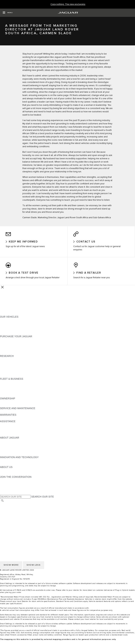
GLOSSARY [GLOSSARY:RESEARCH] (7, 372)
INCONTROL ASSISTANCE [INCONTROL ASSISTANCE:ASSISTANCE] (15, 435)
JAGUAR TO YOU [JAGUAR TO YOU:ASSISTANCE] (10, 438)
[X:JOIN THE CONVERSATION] (2, 497)
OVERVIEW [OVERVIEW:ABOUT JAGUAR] (7, 444)
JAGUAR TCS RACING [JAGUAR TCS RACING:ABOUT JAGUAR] (13, 451)
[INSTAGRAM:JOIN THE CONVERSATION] (9, 484)
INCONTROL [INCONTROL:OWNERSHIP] (7, 408)
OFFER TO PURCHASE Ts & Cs (18, 517)
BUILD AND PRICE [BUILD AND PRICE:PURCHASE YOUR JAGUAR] (11, 353)
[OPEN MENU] (8, 13)
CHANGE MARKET (11, 507)
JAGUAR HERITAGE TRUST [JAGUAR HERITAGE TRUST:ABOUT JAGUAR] (16, 457)
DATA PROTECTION (11, 521)
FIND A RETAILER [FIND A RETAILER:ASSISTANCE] (10, 431)
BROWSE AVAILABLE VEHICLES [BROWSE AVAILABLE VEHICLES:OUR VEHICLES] (19, 333)
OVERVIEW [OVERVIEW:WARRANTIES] (7, 421)
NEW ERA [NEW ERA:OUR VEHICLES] (6, 337)
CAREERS (6, 511)
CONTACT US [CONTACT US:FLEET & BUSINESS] (8, 399)
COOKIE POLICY (10, 530)
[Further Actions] (2, 291)
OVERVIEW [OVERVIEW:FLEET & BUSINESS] (7, 386)
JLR (2, 474)
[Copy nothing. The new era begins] (68, 4)
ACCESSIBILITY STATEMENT (17, 527)
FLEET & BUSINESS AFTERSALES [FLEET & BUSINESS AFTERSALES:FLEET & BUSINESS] (20, 395)
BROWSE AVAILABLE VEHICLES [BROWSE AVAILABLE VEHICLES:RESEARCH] (19, 376)
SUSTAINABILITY (10, 477)
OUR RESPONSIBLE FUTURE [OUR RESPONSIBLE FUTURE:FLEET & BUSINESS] (17, 392)
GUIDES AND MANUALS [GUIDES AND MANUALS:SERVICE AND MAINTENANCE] (14, 415)
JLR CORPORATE (10, 524)
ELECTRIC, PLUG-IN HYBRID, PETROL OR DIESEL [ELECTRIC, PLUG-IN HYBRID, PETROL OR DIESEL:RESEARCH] (29, 379)
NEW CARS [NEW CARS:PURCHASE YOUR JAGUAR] (7, 343)
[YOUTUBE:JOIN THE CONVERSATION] (7, 490)
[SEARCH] (2, 504)
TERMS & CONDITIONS (14, 514)
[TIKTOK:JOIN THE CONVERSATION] (6, 487)
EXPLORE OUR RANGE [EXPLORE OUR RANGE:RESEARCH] (14, 369)
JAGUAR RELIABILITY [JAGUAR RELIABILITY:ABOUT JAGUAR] (13, 454)
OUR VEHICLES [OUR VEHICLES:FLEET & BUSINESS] (9, 389)
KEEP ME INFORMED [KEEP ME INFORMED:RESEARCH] (12, 366)
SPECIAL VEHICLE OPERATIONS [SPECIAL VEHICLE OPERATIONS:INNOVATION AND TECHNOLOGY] (19, 467)
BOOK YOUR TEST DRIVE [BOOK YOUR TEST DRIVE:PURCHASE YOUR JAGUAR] (15, 350)
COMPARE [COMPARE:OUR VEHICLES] (6, 330)
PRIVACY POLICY (10, 534)
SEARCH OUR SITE (42, 500)
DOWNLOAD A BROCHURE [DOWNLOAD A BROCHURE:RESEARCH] (16, 363)
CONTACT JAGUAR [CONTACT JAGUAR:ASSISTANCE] (11, 428)
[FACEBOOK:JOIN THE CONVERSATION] (8, 493)
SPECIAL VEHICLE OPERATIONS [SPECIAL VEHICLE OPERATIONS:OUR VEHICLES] (19, 327)
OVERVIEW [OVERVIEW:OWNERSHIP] (7, 405)
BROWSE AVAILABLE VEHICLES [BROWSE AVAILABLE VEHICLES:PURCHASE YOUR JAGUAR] (19, 356)
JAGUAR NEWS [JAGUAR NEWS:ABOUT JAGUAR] (9, 448)
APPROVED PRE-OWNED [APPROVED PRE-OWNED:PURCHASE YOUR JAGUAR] (15, 346)
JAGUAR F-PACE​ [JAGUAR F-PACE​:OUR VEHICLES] (10, 323)
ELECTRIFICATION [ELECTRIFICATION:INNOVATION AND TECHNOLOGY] (11, 464)
